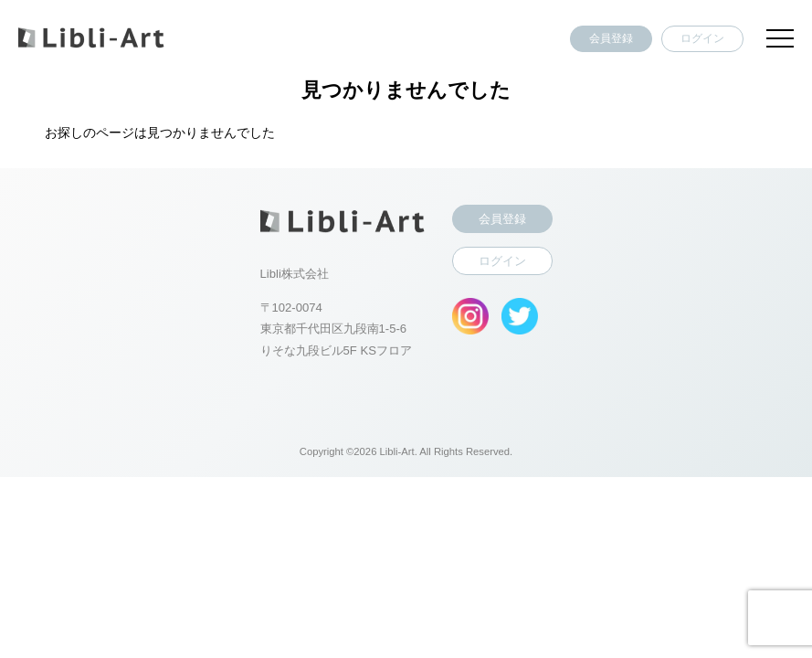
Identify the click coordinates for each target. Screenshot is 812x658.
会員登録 (611, 38)
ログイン (702, 38)
